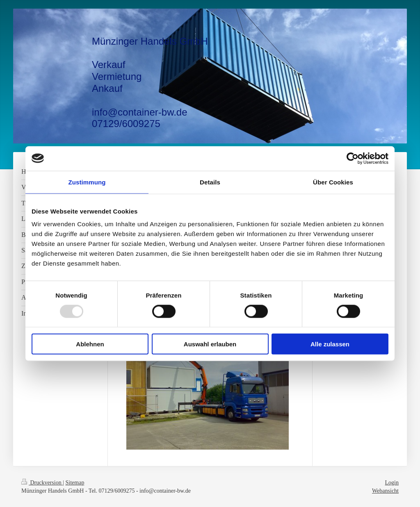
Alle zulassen (330, 344)
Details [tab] (210, 182)
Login (392, 483)
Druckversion (42, 483)
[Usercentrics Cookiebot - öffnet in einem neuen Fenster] (353, 158)
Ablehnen (90, 344)
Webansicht (385, 491)
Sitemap (75, 483)
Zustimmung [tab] (87, 182)
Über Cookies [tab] (333, 182)
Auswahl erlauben (210, 344)
